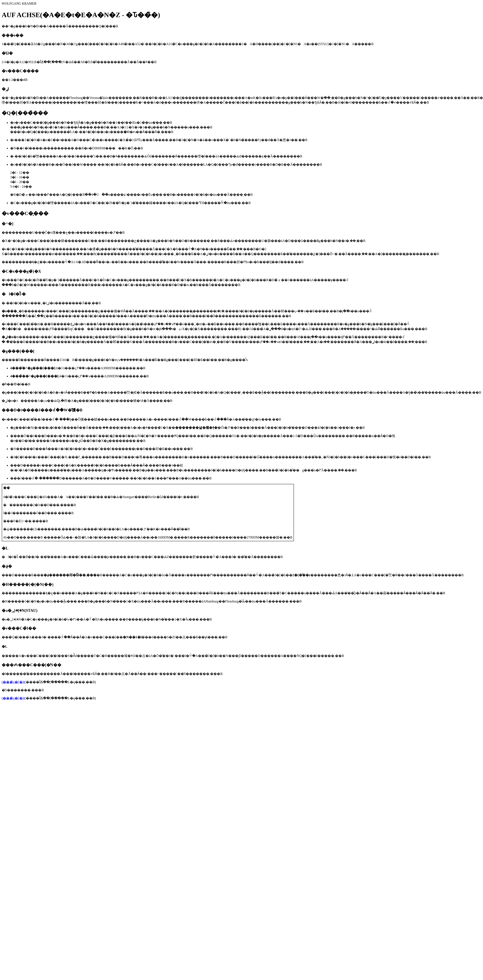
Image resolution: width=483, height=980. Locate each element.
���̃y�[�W (14, 682)
